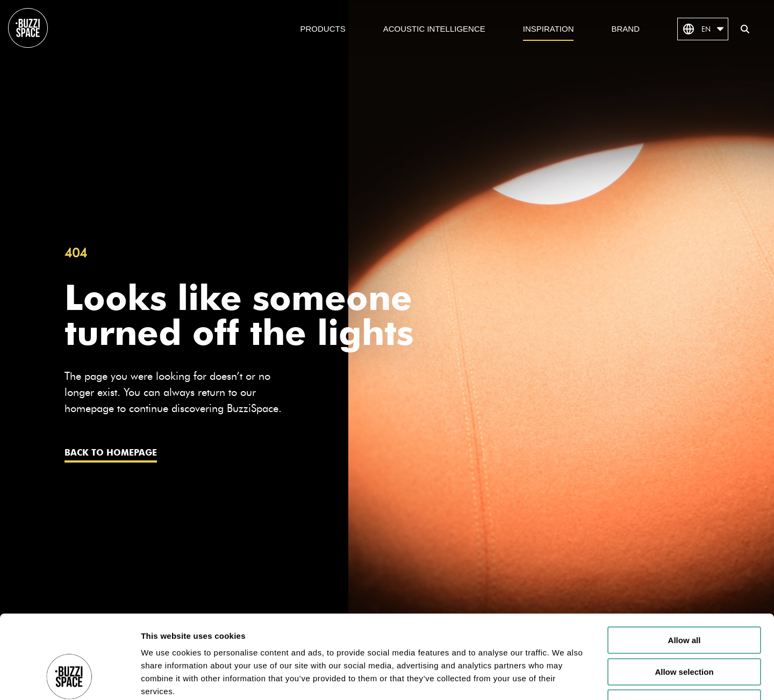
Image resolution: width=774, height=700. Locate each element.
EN (703, 29)
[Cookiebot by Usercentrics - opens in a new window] (70, 679)
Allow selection (684, 600)
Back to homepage (111, 453)
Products (323, 29)
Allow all (685, 569)
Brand (625, 29)
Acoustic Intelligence (434, 29)
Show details (564, 679)
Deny (685, 632)
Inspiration (549, 29)
